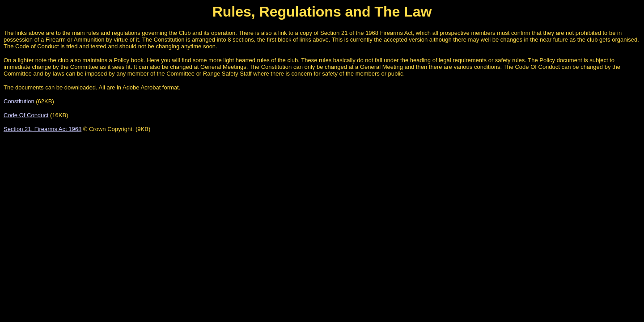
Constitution (19, 101)
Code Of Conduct (26, 115)
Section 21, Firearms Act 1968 (42, 129)
